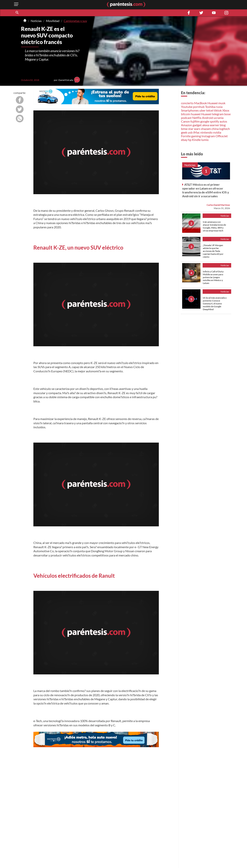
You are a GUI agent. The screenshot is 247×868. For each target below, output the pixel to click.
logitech (225, 129)
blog (223, 125)
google (205, 121)
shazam (206, 129)
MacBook (200, 103)
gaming (196, 136)
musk (222, 103)
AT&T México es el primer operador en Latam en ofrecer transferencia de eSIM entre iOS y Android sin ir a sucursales (206, 190)
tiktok (218, 110)
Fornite (186, 136)
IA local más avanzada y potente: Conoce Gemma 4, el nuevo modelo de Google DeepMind (215, 304)
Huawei (213, 103)
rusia (219, 107)
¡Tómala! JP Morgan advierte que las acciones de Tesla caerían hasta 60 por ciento (213, 251)
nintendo (206, 132)
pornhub (199, 107)
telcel (210, 110)
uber (202, 110)
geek (184, 132)
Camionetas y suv (75, 21)
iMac (196, 132)
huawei (196, 114)
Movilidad (53, 21)
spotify (214, 121)
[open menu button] (16, 5)
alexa (206, 125)
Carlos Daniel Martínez (218, 205)
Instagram (208, 136)
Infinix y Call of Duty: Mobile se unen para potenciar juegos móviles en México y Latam (213, 277)
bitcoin (186, 114)
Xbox (226, 110)
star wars (194, 129)
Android (208, 118)
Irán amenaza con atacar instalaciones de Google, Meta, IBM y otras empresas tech (214, 226)
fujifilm (195, 121)
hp (190, 140)
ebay (184, 140)
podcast (186, 118)
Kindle (196, 140)
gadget (197, 125)
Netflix (197, 118)
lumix (205, 140)
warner (214, 125)
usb (190, 132)
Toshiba (210, 107)
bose (227, 114)
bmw (184, 129)
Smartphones (190, 110)
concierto (187, 103)
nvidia (217, 132)
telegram (218, 114)
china (215, 129)
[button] (17, 13)
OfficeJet (222, 136)
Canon (185, 121)
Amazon (187, 125)
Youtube (187, 107)
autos (223, 121)
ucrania (219, 118)
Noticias (36, 21)
